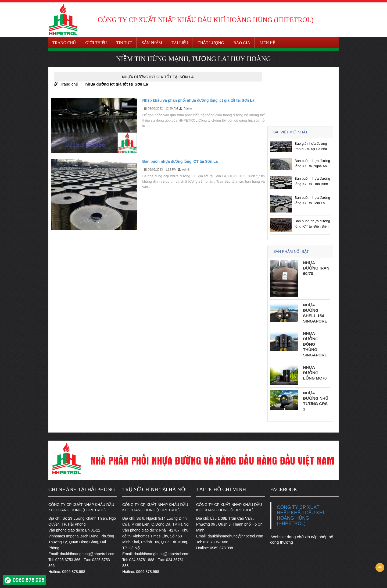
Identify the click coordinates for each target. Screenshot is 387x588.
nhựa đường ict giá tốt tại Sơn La (117, 84)
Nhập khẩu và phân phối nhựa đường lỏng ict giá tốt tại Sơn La (198, 100)
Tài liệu (180, 43)
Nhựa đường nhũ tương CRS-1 (316, 401)
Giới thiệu (96, 43)
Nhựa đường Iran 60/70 (316, 268)
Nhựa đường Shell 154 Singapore (315, 313)
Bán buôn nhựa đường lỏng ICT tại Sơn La (180, 161)
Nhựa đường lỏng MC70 (315, 373)
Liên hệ (267, 43)
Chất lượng (211, 43)
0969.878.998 (28, 580)
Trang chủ (64, 43)
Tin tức (124, 43)
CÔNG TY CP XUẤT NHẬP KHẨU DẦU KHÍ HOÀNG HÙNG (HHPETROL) (300, 515)
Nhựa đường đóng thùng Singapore (315, 344)
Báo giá (242, 43)
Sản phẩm (152, 43)
